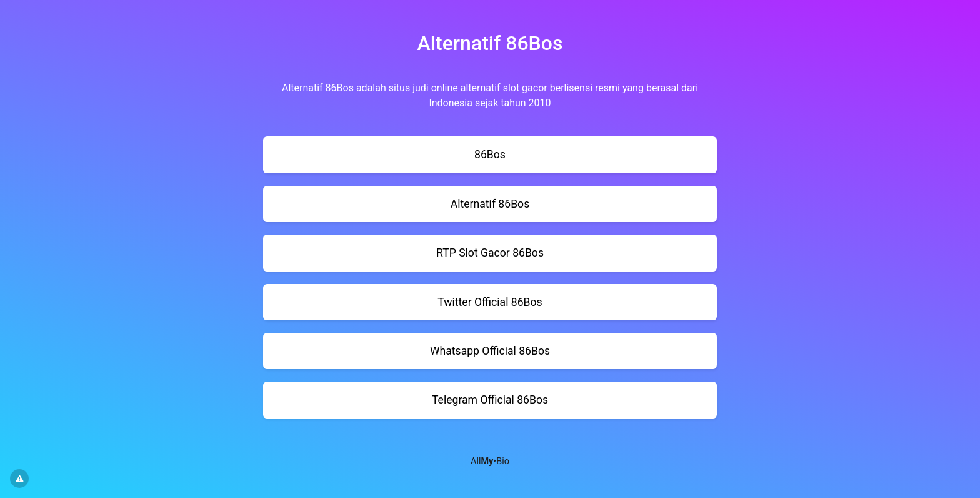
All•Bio (490, 461)
